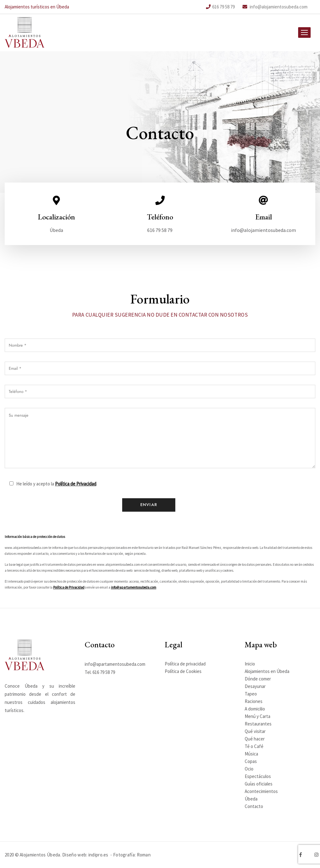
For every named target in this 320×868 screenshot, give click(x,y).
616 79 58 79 (220, 7)
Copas (251, 761)
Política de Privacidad (76, 500)
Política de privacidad (185, 664)
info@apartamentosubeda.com (134, 604)
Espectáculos (258, 776)
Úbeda (251, 799)
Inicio (250, 664)
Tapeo (251, 694)
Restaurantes (258, 724)
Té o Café (254, 746)
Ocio (249, 769)
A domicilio (255, 709)
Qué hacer (255, 739)
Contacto (254, 806)
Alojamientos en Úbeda (267, 671)
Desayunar (255, 686)
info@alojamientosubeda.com (275, 7)
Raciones (254, 701)
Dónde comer (258, 679)
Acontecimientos (261, 791)
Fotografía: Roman (132, 855)
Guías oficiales (259, 784)
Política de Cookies (183, 671)
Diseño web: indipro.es (85, 855)
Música (251, 754)
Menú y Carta (257, 716)
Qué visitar (255, 731)
